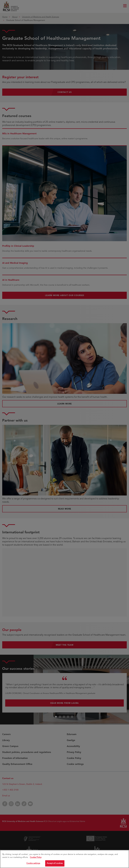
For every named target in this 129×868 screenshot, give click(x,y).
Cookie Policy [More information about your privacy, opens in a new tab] (36, 858)
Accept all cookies (55, 865)
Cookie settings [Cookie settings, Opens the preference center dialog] (33, 865)
